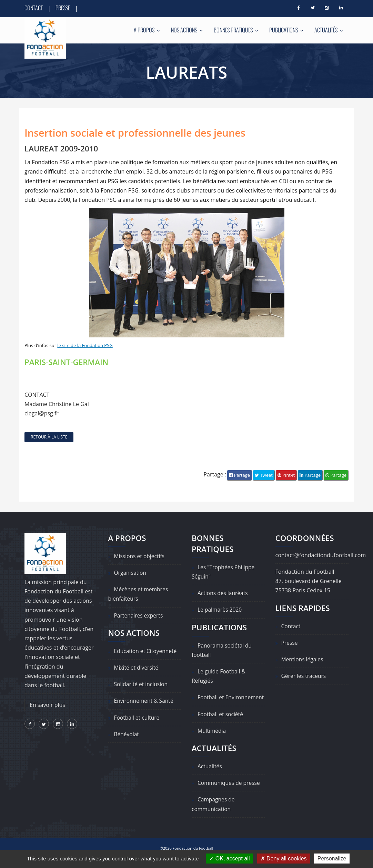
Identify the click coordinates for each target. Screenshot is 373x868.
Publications (286, 30)
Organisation (131, 573)
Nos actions (187, 30)
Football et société (221, 723)
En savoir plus (47, 705)
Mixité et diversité (137, 668)
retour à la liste (49, 437)
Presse (63, 8)
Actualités (329, 30)
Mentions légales (303, 659)
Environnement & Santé (145, 701)
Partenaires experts (139, 615)
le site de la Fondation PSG (85, 346)
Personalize (332, 859)
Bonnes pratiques (236, 30)
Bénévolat (127, 734)
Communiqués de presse (230, 792)
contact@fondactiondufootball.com (321, 555)
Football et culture (138, 718)
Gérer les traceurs (304, 676)
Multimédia (212, 740)
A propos (147, 30)
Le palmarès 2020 (220, 610)
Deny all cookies (284, 859)
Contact (34, 8)
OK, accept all (229, 859)
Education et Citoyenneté (146, 651)
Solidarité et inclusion (142, 684)
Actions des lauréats (223, 593)
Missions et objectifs (140, 556)
